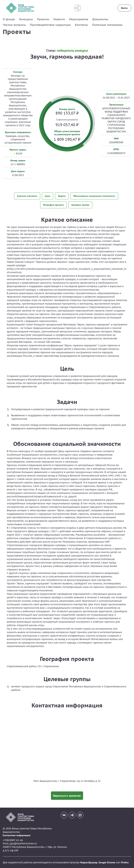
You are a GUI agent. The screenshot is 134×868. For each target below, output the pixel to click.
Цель (48, 196)
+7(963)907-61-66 (13, 840)
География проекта (53, 204)
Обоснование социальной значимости (94, 196)
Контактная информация (17, 835)
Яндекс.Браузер (89, 862)
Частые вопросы (14, 25)
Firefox (125, 862)
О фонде (9, 19)
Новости (59, 19)
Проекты (43, 19)
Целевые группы (80, 204)
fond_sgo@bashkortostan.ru (20, 843)
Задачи (62, 196)
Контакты (81, 25)
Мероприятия (79, 19)
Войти (124, 8)
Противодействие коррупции (50, 25)
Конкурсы (26, 19)
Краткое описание (27, 196)
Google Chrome (107, 862)
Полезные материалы (107, 25)
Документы (100, 19)
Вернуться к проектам (67, 795)
